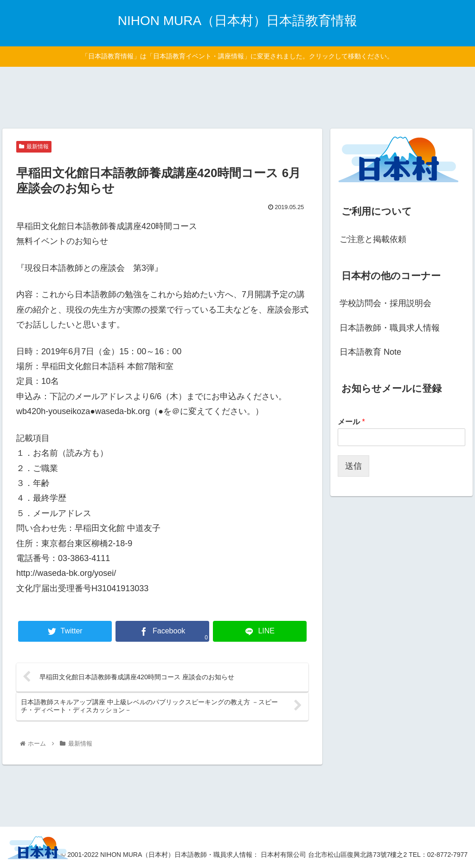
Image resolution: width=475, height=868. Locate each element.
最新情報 (34, 147)
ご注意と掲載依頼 (373, 239)
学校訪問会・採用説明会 (385, 303)
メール (351, 422)
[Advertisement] (237, 96)
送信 (353, 466)
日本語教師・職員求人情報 (390, 328)
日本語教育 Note (370, 352)
